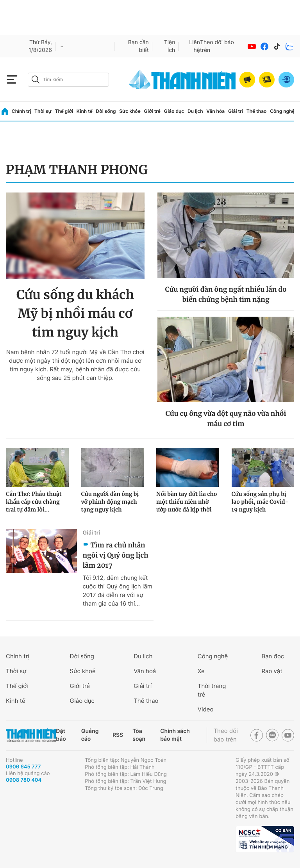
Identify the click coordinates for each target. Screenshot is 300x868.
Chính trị (21, 111)
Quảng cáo (90, 735)
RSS (118, 735)
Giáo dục (174, 111)
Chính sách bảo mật (175, 735)
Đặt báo (61, 735)
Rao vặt (272, 671)
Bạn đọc (273, 656)
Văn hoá (145, 671)
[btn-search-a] (36, 79)
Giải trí (236, 111)
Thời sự (43, 111)
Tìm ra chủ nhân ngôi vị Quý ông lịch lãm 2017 (116, 555)
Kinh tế (85, 111)
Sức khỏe (130, 111)
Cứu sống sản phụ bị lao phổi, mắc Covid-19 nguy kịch (260, 502)
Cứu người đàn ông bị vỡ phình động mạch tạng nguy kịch (110, 502)
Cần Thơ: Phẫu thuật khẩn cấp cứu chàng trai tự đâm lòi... (34, 502)
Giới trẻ (152, 111)
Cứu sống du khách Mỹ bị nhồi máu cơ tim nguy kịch (75, 314)
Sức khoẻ (83, 671)
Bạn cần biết (138, 46)
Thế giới (64, 111)
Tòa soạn (139, 735)
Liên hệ (195, 46)
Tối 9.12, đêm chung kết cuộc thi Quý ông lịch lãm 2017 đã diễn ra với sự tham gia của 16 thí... (118, 591)
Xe (201, 671)
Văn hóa (215, 111)
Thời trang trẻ (212, 690)
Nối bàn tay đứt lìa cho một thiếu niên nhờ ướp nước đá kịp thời (187, 502)
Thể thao (257, 111)
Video (206, 709)
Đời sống (106, 111)
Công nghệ (282, 111)
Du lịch (195, 111)
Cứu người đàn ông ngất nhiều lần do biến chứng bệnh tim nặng (226, 294)
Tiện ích (170, 46)
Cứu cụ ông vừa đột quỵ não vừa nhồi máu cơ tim (226, 419)
